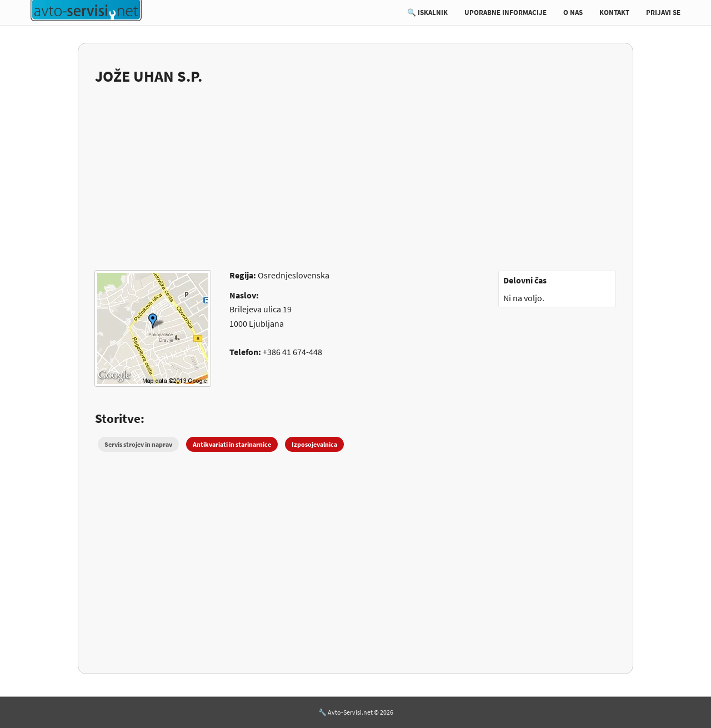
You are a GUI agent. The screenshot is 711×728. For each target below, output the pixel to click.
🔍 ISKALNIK (427, 13)
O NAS (573, 13)
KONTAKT (614, 13)
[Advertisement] (355, 171)
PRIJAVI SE (663, 13)
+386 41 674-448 (292, 352)
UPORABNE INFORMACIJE (505, 13)
